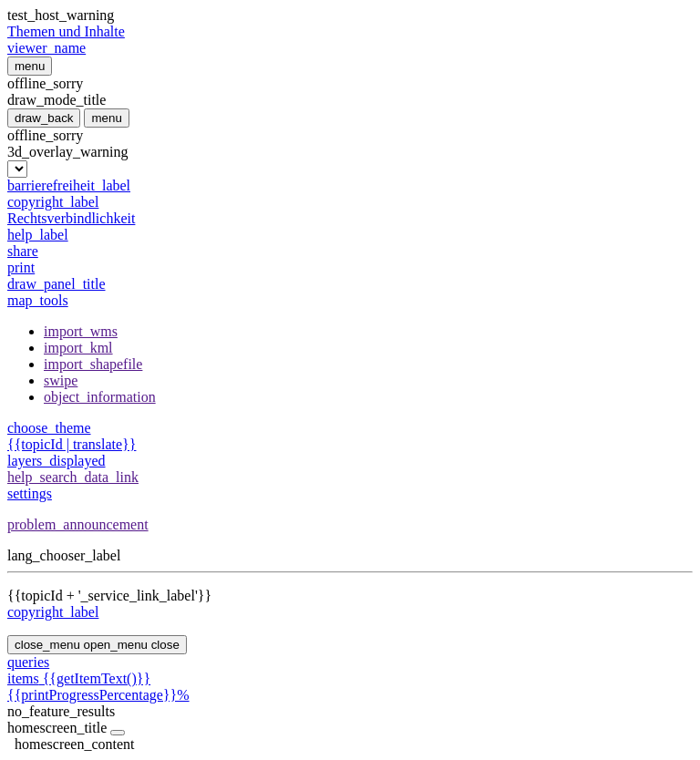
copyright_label (53, 202)
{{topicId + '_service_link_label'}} (109, 596)
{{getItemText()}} (350, 687)
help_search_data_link (73, 477)
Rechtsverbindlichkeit (71, 218)
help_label (38, 235)
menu (30, 66)
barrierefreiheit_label (69, 185)
